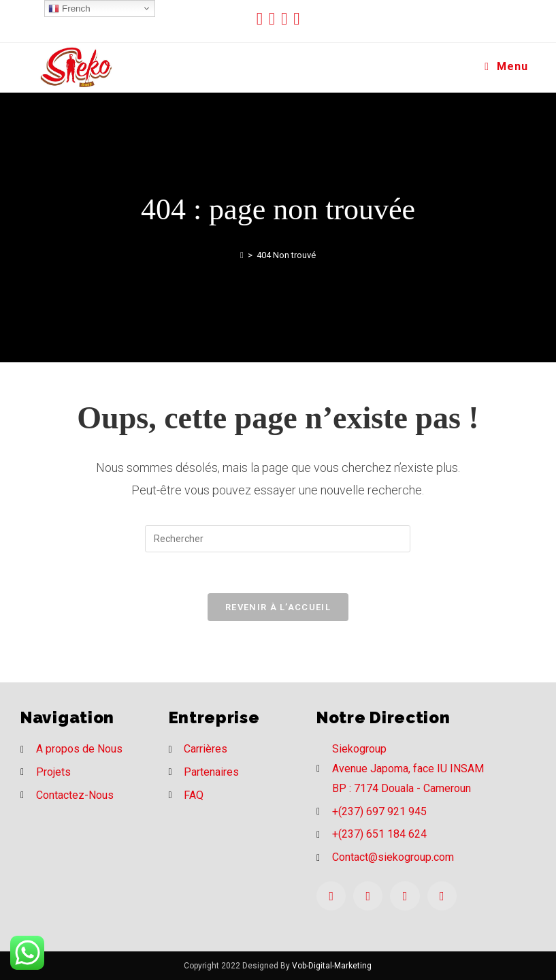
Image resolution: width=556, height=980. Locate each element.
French (69, 9)
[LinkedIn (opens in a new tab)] (296, 19)
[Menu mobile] (506, 67)
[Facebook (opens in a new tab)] (275, 19)
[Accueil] (242, 255)
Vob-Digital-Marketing (332, 966)
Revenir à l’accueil (278, 607)
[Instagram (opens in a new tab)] (287, 19)
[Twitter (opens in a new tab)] (263, 19)
